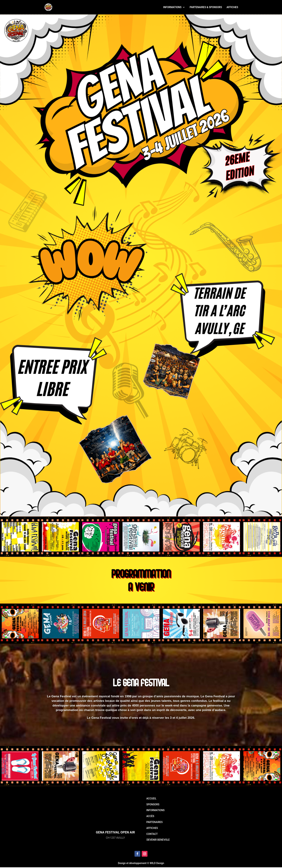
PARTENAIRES (154, 822)
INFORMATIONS (172, 7)
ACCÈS (150, 816)
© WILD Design (156, 863)
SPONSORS (153, 804)
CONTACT (152, 834)
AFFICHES (232, 7)
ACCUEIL (151, 799)
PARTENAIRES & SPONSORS (206, 7)
